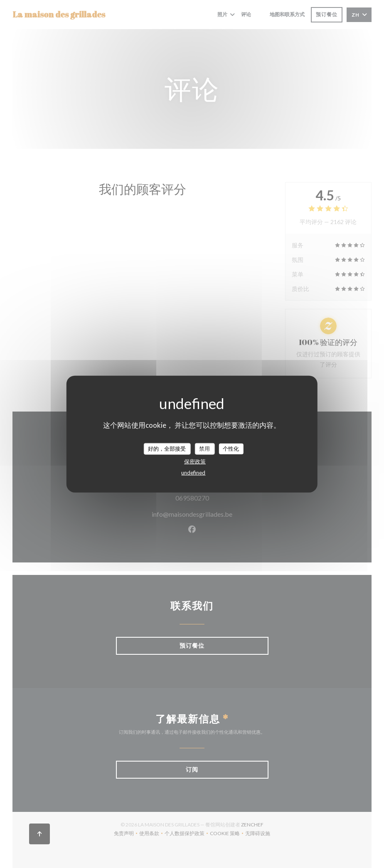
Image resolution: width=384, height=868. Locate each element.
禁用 (204, 449)
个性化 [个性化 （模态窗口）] (231, 449)
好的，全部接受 (167, 449)
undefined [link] (193, 472)
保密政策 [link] (195, 461)
